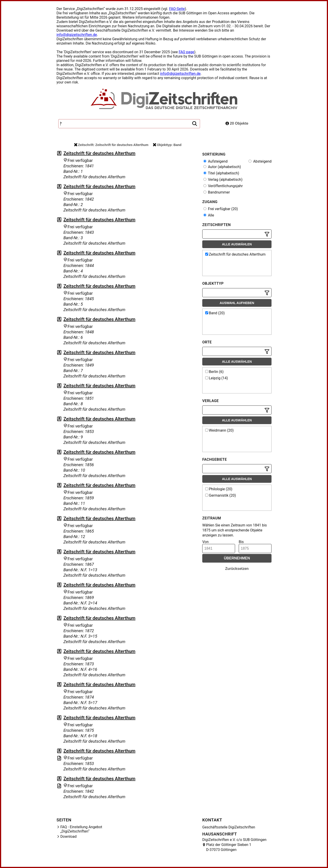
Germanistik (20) (221, 495)
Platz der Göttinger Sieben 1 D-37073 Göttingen (229, 847)
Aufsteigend (215, 161)
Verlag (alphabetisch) (223, 180)
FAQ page (186, 52)
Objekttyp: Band (167, 145)
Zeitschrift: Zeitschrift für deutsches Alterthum (111, 145)
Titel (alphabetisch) (221, 173)
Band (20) (215, 313)
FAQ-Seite (177, 9)
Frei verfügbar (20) (221, 209)
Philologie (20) (219, 489)
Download (68, 837)
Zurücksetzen (237, 569)
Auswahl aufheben (237, 303)
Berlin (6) (214, 372)
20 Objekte (237, 123)
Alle (209, 215)
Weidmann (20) (219, 430)
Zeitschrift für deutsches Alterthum (99, 153)
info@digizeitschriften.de (77, 35)
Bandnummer (217, 192)
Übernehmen (237, 558)
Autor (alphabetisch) (222, 167)
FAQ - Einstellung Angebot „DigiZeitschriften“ (81, 829)
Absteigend (260, 161)
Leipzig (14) (217, 378)
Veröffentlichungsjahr (223, 186)
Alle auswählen (237, 244)
